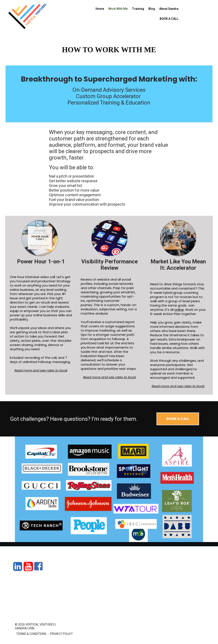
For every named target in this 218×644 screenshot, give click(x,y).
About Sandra (169, 9)
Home (100, 9)
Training (138, 9)
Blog (152, 9)
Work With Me (118, 9)
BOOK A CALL (169, 19)
